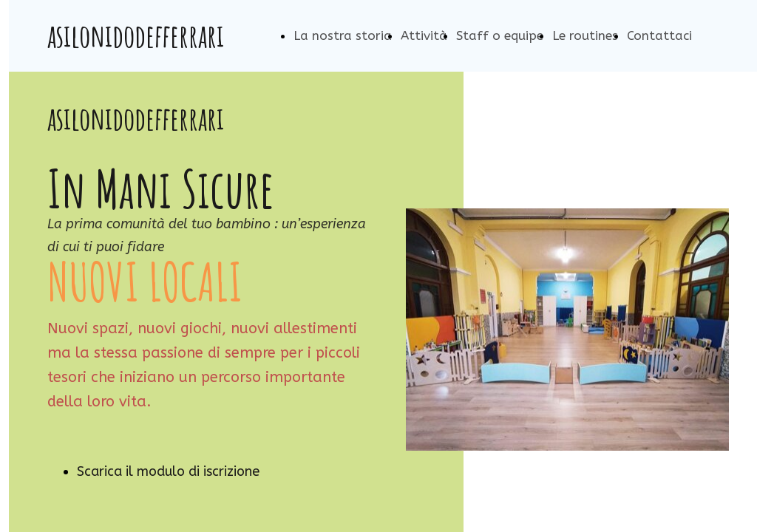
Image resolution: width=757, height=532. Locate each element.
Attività (424, 35)
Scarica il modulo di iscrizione (168, 471)
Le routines (585, 35)
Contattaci (659, 35)
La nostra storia (343, 35)
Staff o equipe (500, 35)
